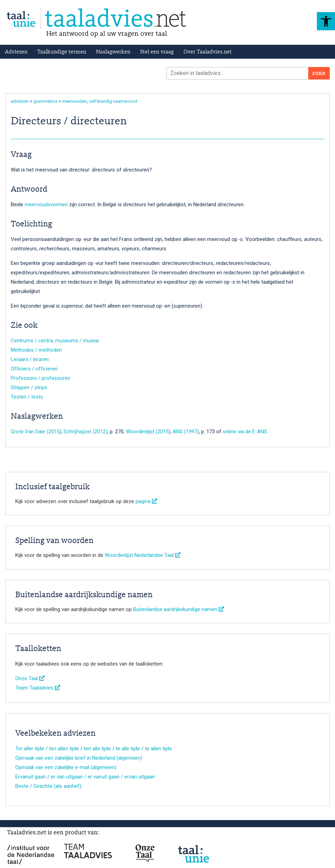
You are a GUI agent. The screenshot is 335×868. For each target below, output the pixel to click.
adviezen (20, 101)
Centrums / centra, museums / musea (55, 341)
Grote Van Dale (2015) (36, 432)
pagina (146, 501)
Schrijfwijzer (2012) (85, 432)
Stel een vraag (157, 52)
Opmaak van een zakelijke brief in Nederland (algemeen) (79, 758)
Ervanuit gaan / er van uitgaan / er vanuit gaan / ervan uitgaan (85, 777)
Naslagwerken (113, 52)
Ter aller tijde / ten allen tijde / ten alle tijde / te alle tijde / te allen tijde (94, 749)
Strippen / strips (29, 387)
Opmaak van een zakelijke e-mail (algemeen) (66, 767)
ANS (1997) (186, 432)
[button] (326, 21)
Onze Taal (30, 678)
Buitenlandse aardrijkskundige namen (178, 609)
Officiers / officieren (34, 369)
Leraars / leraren (30, 359)
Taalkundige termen (62, 52)
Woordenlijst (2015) (148, 432)
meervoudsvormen (46, 205)
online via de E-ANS (245, 432)
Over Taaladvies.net (208, 52)
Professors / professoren (40, 378)
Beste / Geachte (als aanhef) (48, 786)
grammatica (45, 101)
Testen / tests (27, 397)
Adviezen (16, 52)
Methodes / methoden (36, 350)
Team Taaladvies (38, 688)
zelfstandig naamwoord (113, 101)
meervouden (74, 101)
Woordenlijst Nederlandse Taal (142, 555)
